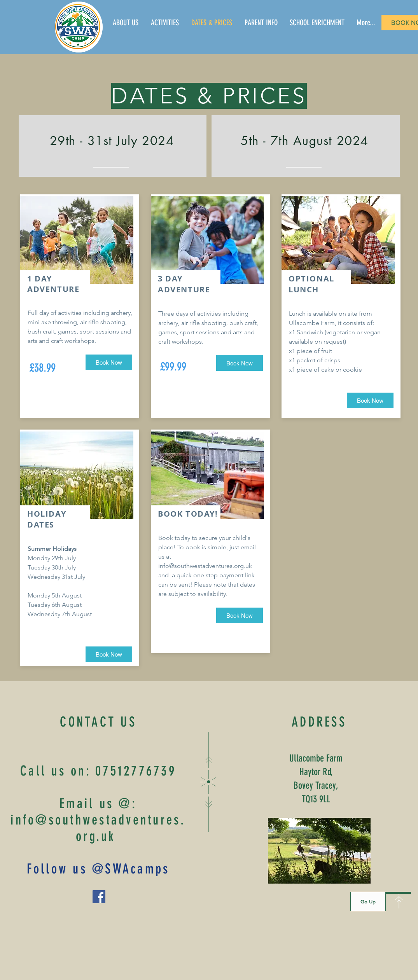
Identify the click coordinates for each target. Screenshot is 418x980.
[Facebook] (99, 897)
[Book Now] (109, 362)
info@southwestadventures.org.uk (205, 566)
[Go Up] (368, 901)
